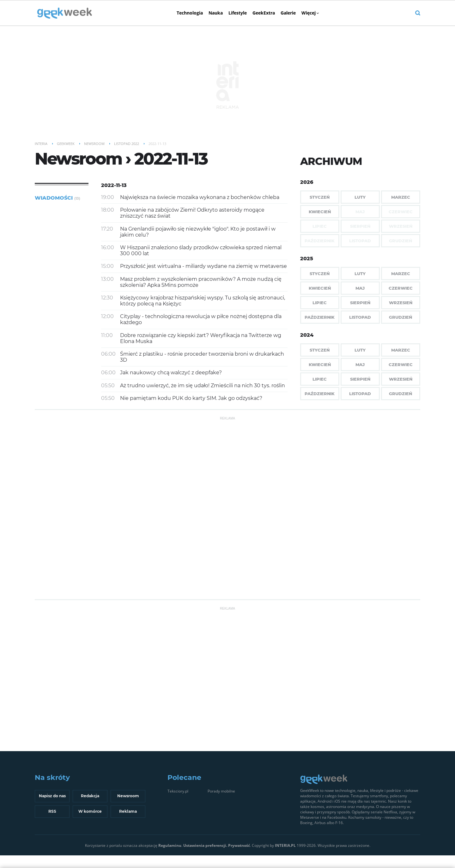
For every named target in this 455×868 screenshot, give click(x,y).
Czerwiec (401, 288)
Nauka (216, 13)
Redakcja (90, 796)
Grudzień (400, 317)
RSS (52, 811)
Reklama (128, 811)
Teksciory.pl (178, 791)
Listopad (360, 317)
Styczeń (320, 197)
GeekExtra (264, 13)
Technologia (190, 13)
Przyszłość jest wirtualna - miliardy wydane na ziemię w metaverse (203, 266)
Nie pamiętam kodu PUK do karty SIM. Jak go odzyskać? (191, 398)
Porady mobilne (221, 791)
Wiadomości (58, 198)
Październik (320, 317)
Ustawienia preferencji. (205, 845)
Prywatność (239, 845)
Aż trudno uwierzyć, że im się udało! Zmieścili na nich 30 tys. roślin (203, 386)
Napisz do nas (52, 796)
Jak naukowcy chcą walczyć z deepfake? (171, 373)
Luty (360, 197)
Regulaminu (170, 845)
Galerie (288, 13)
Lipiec (320, 303)
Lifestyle (238, 13)
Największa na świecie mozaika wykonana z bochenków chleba (200, 197)
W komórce (90, 811)
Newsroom (128, 796)
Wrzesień (401, 303)
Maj (360, 288)
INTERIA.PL (285, 845)
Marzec (401, 197)
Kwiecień (320, 212)
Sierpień (360, 303)
